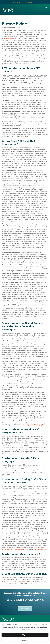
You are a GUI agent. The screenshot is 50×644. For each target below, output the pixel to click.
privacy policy (25, 629)
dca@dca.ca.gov (40, 550)
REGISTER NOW (18, 3)
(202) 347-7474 (20, 581)
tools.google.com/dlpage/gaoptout (33, 425)
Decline (25, 640)
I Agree (25, 635)
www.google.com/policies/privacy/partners (23, 423)
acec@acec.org (9, 581)
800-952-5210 (20, 550)
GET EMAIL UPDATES (31, 3)
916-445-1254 (8, 550)
